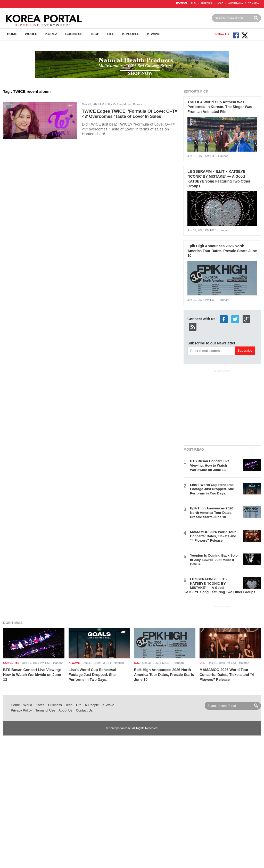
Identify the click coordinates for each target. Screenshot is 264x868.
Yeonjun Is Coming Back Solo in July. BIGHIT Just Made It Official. (214, 560)
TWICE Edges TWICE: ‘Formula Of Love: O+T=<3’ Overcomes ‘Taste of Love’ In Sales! (130, 114)
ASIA (220, 3)
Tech (95, 34)
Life (111, 34)
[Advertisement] (222, 407)
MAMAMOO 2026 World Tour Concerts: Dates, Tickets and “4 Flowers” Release (213, 536)
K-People (131, 34)
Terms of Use (45, 710)
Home (12, 34)
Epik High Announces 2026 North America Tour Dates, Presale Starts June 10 (222, 251)
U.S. (194, 3)
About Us (65, 710)
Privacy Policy (21, 710)
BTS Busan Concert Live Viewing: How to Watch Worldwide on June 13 (210, 465)
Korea (51, 34)
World (31, 34)
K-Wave (154, 34)
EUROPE (207, 3)
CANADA (253, 3)
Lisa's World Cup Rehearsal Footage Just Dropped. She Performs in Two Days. (212, 489)
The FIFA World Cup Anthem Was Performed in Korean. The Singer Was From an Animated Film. (220, 107)
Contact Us (84, 710)
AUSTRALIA (236, 3)
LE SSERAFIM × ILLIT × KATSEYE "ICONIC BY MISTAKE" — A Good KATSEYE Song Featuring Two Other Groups (219, 586)
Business (74, 34)
